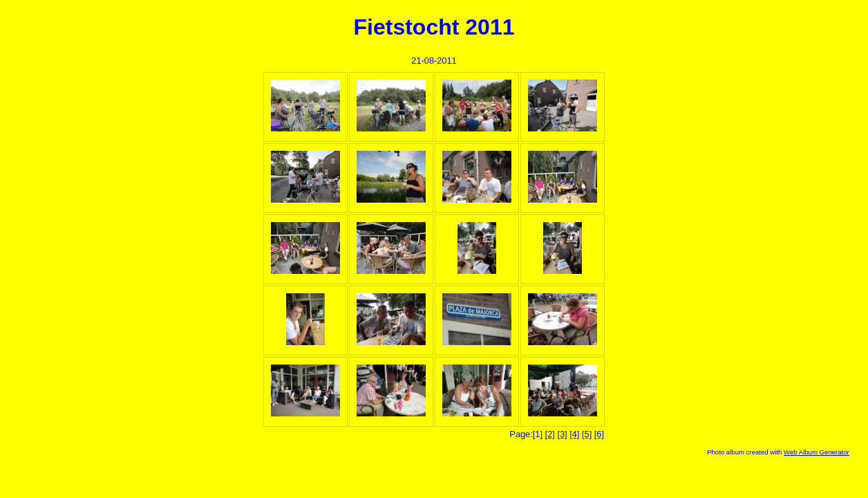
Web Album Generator (817, 452)
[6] (599, 434)
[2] (550, 434)
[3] (562, 434)
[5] (587, 434)
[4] (574, 434)
